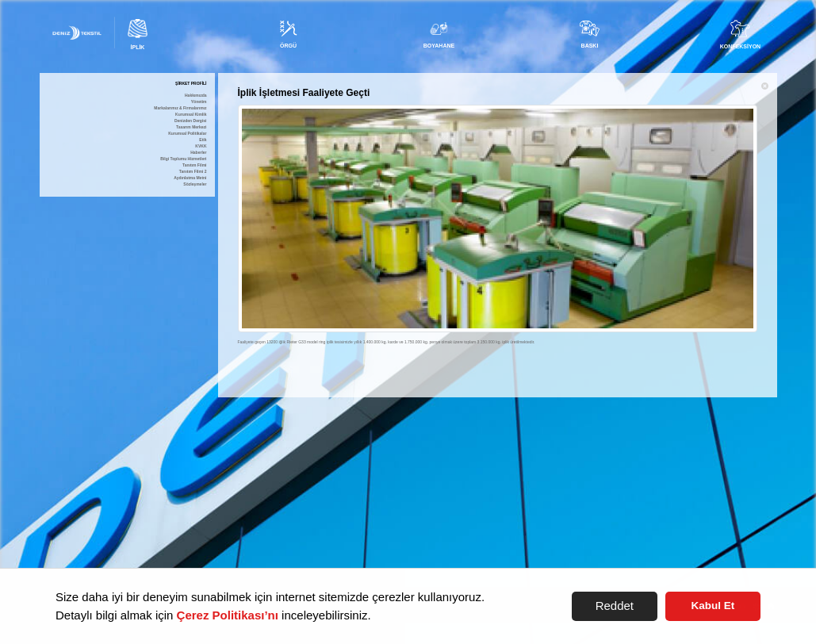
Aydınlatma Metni (190, 178)
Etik (203, 140)
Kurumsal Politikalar (187, 134)
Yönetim (199, 102)
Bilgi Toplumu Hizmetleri (183, 159)
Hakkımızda (196, 96)
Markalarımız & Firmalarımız (180, 108)
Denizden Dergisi (191, 121)
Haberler (198, 153)
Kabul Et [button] (713, 606)
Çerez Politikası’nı (228, 615)
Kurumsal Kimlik (191, 115)
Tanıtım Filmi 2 (193, 172)
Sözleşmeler (195, 184)
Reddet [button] (615, 606)
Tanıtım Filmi (194, 165)
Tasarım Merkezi (192, 127)
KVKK (201, 146)
